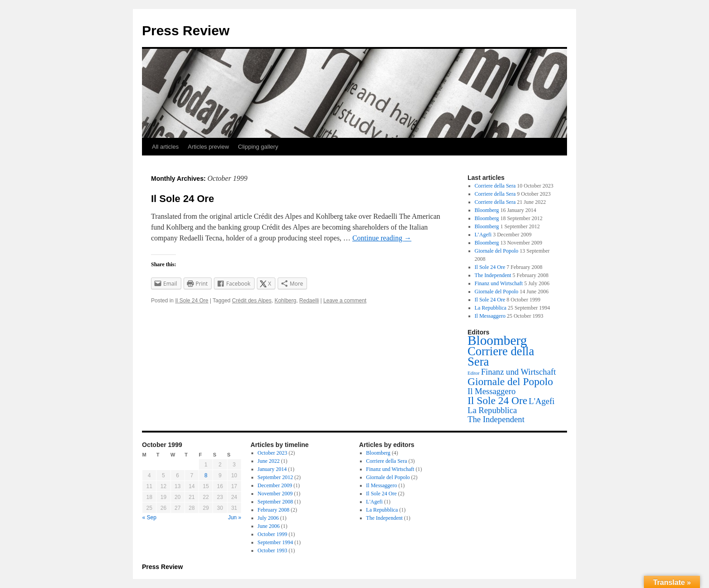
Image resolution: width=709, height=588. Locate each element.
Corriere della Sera (495, 186)
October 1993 (273, 550)
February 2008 (274, 510)
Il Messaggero (490, 316)
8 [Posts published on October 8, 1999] (206, 475)
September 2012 (275, 477)
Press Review (186, 31)
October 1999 (273, 534)
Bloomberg (487, 210)
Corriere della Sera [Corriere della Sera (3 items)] (501, 356)
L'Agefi (375, 502)
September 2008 (275, 502)
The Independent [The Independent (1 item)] (496, 419)
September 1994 (275, 542)
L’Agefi (483, 235)
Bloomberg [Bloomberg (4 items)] (497, 340)
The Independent (493, 275)
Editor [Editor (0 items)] (474, 373)
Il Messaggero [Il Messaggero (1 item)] (492, 391)
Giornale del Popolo (497, 251)
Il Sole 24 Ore (182, 199)
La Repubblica (491, 308)
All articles (165, 147)
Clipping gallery (258, 147)
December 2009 (275, 485)
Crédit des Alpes (252, 301)
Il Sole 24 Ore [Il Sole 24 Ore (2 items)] (497, 400)
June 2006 (269, 526)
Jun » (234, 517)
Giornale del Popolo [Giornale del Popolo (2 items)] (510, 381)
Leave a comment (345, 301)
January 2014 (272, 469)
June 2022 (269, 461)
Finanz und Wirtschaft (499, 283)
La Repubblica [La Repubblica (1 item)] (492, 410)
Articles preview (208, 147)
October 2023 (273, 453)
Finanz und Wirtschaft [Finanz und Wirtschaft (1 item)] (519, 372)
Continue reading (382, 238)
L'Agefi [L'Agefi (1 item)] (541, 401)
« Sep (149, 517)
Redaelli (309, 301)
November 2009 (275, 494)
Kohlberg (285, 301)
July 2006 (268, 518)
